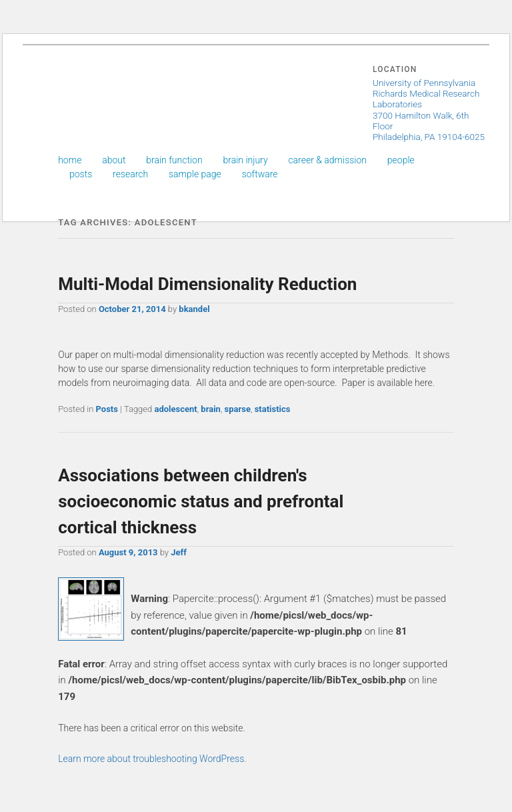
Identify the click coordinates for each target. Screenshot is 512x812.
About (114, 160)
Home (70, 160)
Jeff (179, 552)
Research (130, 174)
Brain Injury (245, 160)
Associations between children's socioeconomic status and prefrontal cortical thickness (201, 501)
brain (211, 409)
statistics (273, 409)
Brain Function (174, 160)
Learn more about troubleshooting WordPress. (152, 759)
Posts (81, 174)
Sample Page (195, 174)
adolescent (175, 409)
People (401, 160)
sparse (238, 409)
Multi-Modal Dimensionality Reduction (207, 284)
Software (260, 174)
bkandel (194, 309)
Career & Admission (327, 160)
